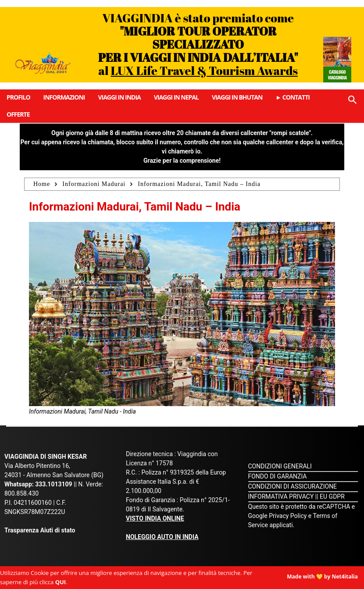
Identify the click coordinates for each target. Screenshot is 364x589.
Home (42, 184)
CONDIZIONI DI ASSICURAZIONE (293, 486)
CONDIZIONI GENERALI (280, 466)
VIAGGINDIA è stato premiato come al (198, 44)
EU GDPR (332, 496)
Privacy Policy (289, 516)
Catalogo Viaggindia (337, 75)
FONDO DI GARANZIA (278, 476)
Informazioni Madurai (94, 184)
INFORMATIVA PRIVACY (281, 496)
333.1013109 (54, 484)
